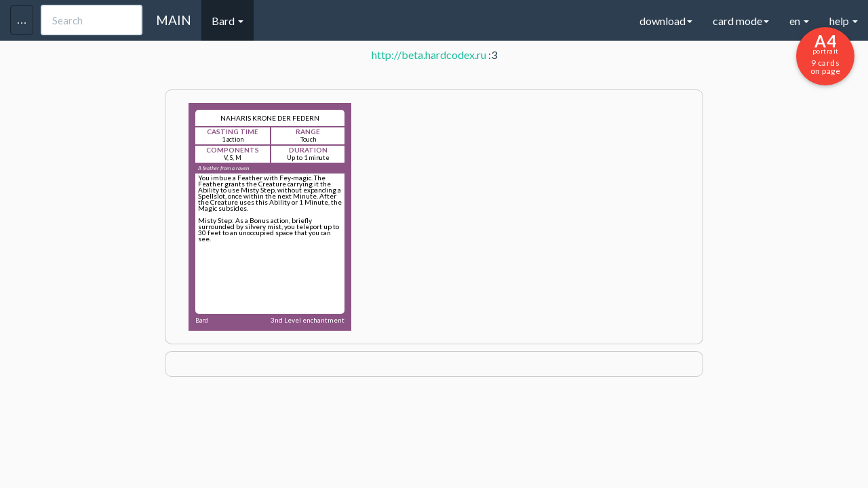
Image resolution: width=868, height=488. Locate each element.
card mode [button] (741, 21)
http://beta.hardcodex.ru (429, 55)
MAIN (174, 20)
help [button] (844, 21)
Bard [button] (228, 21)
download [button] (666, 21)
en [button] (799, 21)
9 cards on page (825, 54)
